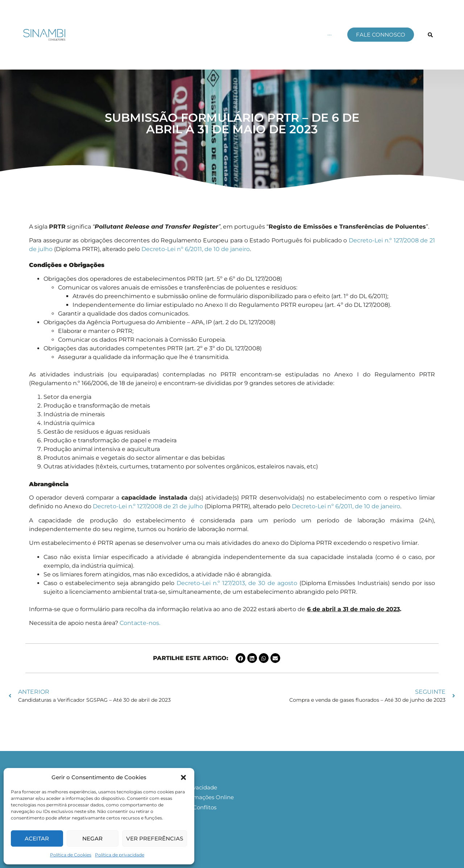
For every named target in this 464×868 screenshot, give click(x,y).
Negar (92, 838)
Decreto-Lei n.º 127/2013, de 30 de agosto (237, 583)
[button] (183, 777)
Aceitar (37, 838)
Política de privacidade (120, 855)
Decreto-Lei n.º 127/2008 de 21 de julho (148, 506)
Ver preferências (155, 838)
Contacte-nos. (141, 623)
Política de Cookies (71, 855)
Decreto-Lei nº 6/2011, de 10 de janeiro (196, 249)
